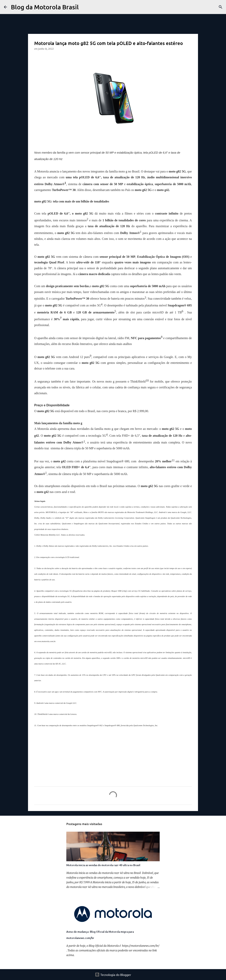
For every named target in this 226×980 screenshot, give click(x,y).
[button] (37, 57)
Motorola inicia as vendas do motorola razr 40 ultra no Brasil (103, 865)
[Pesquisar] (84, 7)
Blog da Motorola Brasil (45, 7)
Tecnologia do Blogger (113, 975)
